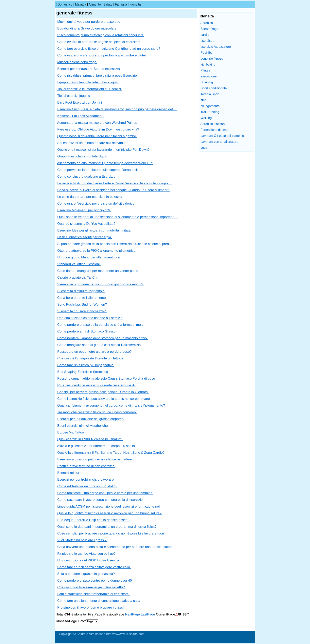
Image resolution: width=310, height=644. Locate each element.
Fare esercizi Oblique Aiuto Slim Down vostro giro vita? (99, 129)
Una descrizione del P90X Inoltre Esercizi (89, 560)
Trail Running (210, 112)
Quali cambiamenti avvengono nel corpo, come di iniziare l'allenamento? (112, 405)
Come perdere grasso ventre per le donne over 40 (95, 581)
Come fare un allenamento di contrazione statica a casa (99, 601)
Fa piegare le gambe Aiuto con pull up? (87, 554)
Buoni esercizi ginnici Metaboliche (83, 426)
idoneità (135, 4)
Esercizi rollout (69, 473)
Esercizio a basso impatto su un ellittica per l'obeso (96, 459)
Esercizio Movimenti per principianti (84, 210)
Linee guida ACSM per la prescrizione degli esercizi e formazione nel (109, 506)
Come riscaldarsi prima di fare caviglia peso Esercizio (98, 76)
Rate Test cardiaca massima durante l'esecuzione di (96, 385)
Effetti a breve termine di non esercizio (86, 466)
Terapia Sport (210, 94)
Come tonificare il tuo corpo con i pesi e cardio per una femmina (105, 493)
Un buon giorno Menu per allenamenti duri (89, 257)
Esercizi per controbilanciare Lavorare (86, 480)
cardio (205, 35)
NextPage (133, 614)
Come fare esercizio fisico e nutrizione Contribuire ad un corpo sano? (109, 49)
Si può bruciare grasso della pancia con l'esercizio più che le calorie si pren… (115, 244)
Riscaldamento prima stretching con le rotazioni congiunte (101, 35)
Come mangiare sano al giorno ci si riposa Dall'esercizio (100, 345)
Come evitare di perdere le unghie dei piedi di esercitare (99, 42)
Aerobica (207, 23)
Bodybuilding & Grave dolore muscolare (87, 28)
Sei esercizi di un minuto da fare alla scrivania (92, 143)
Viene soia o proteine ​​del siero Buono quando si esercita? (101, 284)
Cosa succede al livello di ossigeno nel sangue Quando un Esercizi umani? (114, 190)
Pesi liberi (207, 53)
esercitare (207, 41)
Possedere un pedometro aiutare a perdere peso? (95, 352)
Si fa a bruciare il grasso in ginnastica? (87, 574)
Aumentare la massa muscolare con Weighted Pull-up (98, 123)
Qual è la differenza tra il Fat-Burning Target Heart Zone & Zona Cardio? (111, 453)
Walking (206, 118)
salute (108, 4)
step (203, 100)
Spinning (207, 82)
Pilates (205, 70)
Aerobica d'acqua (213, 124)
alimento (95, 4)
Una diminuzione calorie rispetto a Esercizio (90, 318)
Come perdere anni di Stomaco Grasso (87, 331)
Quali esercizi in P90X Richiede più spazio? (90, 439)
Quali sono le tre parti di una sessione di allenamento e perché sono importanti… (118, 217)
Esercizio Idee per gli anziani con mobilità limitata (94, 230)
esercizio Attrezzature (216, 47)
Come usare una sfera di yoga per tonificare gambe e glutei (102, 55)
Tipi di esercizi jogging (74, 96)
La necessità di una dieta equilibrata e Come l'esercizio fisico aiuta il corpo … (115, 183)
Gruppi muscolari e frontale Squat (83, 156)
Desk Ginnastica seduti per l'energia (85, 237)
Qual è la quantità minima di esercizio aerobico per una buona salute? (110, 513)
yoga (204, 148)
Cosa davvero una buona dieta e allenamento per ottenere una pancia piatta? (115, 547)
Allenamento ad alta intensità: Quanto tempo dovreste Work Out (105, 163)
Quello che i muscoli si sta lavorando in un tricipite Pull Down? (104, 150)
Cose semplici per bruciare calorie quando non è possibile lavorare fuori (111, 533)
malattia (81, 4)
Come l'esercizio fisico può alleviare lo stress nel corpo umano (104, 399)
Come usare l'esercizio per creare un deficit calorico (96, 203)
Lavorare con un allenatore (219, 142)
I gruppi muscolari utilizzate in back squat (88, 82)
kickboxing (208, 64)
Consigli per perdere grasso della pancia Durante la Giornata (103, 392)
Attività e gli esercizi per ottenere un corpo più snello (96, 446)
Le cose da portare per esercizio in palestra (90, 197)
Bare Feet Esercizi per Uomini (80, 102)
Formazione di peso (214, 130)
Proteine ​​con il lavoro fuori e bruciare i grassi (91, 607)
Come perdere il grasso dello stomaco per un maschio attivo (103, 338)
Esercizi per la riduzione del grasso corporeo (91, 419)
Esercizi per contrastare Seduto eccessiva (89, 69)
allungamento (210, 106)
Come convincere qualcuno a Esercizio (87, 177)
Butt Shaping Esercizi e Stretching (83, 372)
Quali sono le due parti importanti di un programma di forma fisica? (107, 527)
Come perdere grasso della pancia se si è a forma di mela (101, 325)
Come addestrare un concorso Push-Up (87, 486)
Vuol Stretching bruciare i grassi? (82, 540)
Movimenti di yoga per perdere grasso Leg (89, 22)
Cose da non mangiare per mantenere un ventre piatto (98, 271)
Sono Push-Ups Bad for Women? (83, 304)
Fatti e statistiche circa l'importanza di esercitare (94, 594)
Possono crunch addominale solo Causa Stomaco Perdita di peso (107, 379)
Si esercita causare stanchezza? (82, 311)
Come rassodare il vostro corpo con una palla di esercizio (101, 500)
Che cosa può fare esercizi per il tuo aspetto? (92, 587)
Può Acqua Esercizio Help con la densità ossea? (94, 520)
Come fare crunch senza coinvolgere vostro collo (94, 567)
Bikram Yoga (209, 29)
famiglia (121, 4)
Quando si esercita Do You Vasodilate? (87, 224)
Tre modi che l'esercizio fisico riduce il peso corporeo (97, 412)
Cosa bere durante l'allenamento (82, 298)
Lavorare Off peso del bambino (222, 136)
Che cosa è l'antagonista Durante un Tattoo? (91, 358)
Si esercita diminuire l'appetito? (81, 291)
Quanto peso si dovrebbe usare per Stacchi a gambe (97, 136)
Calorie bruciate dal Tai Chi (78, 278)
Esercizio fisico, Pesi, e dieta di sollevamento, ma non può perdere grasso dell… (117, 109)
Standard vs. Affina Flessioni (79, 264)
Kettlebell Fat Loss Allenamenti (81, 116)
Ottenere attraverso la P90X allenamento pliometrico (97, 251)
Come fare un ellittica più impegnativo (86, 365)
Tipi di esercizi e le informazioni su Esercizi (89, 89)
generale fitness (212, 59)
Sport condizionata (214, 88)
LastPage (148, 614)
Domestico (65, 4)
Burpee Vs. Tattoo (71, 432)
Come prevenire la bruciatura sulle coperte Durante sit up (100, 170)
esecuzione (208, 76)
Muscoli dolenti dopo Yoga (77, 62)
